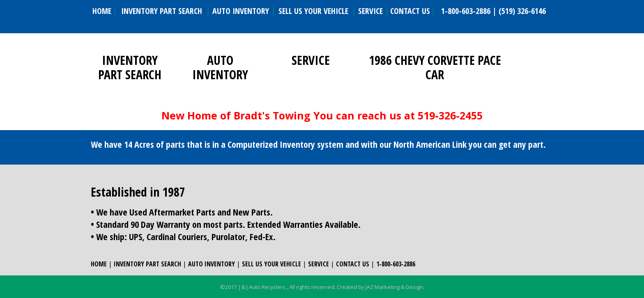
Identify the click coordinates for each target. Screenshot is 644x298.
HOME (102, 11)
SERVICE (370, 11)
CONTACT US (410, 11)
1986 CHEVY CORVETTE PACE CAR (435, 67)
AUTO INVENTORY (241, 11)
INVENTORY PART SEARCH (162, 11)
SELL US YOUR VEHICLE (313, 11)
